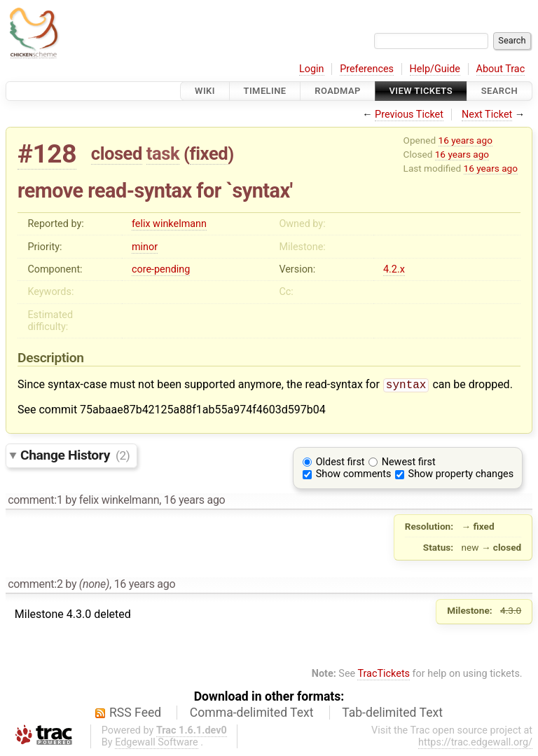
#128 (47, 154)
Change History (75, 456)
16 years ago (465, 140)
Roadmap (338, 91)
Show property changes (461, 475)
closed (117, 153)
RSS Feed (135, 714)
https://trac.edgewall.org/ (475, 744)
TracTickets (384, 675)
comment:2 (35, 585)
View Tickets (421, 91)
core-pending (161, 269)
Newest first (409, 463)
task (163, 153)
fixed (209, 153)
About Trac (501, 69)
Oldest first (340, 463)
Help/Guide (435, 69)
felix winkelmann (169, 224)
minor (145, 247)
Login (312, 69)
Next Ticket (487, 115)
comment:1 (35, 501)
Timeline (265, 91)
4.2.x (394, 269)
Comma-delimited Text (252, 714)
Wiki (205, 91)
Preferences (367, 69)
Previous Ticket (409, 115)
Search (499, 91)
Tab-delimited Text (392, 714)
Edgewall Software (157, 744)
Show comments (354, 475)
